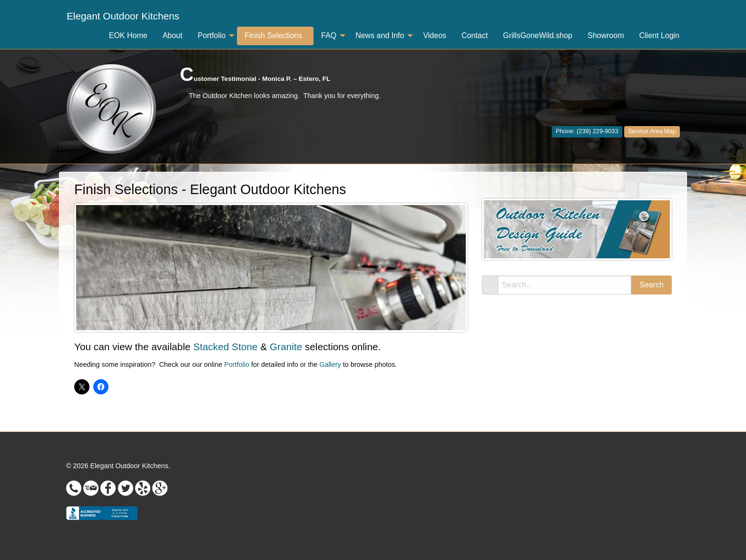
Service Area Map (652, 131)
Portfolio (211, 35)
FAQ (329, 35)
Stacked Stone (225, 347)
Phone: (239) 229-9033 (587, 131)
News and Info (380, 35)
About (173, 35)
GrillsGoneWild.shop (538, 35)
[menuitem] (123, 16)
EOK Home (128, 35)
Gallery (330, 364)
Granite (286, 347)
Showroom (606, 35)
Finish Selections (273, 35)
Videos (435, 35)
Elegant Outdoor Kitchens (123, 16)
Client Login (660, 35)
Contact (475, 35)
